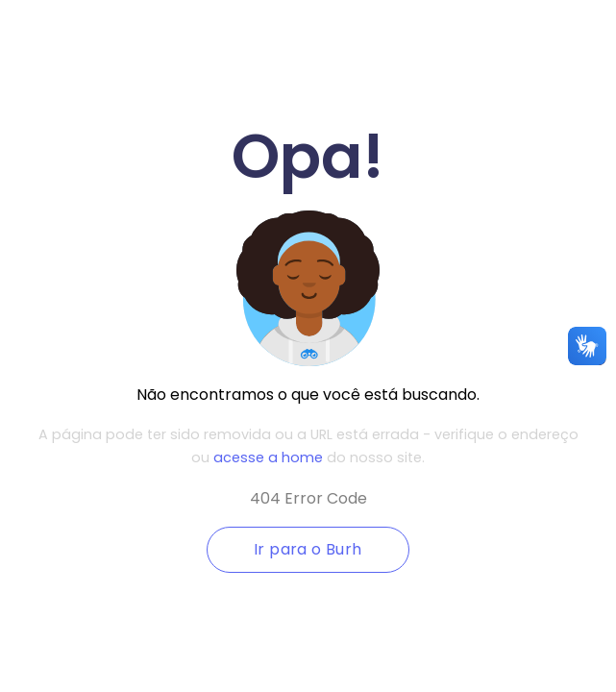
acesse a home (268, 457)
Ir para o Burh (308, 549)
